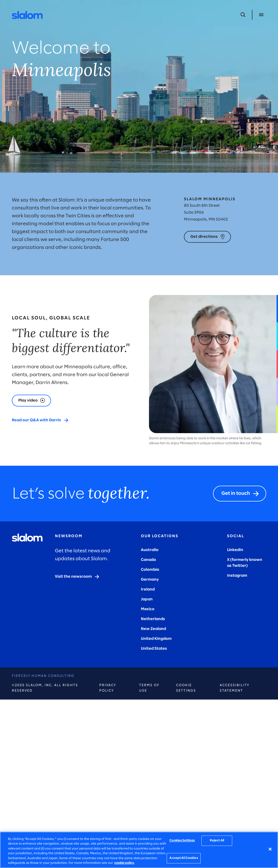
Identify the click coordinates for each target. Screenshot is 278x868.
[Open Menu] (261, 15)
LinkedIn (235, 550)
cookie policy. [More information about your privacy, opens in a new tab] (124, 863)
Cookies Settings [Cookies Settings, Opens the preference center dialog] (182, 841)
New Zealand (153, 629)
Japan (147, 599)
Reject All (217, 841)
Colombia (150, 570)
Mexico (148, 609)
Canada (148, 560)
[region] (139, 850)
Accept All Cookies (184, 858)
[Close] (270, 849)
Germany (150, 580)
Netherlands (153, 619)
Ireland (148, 589)
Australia (150, 550)
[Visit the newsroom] (77, 577)
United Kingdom (156, 639)
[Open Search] (243, 15)
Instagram (237, 576)
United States (154, 649)
